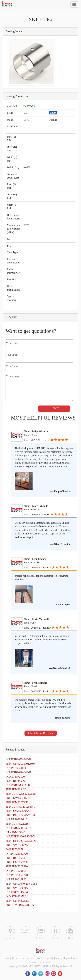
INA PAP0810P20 (16, 879)
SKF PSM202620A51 (18, 811)
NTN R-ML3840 (15, 832)
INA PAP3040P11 (16, 768)
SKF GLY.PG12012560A (20, 807)
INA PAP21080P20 (17, 854)
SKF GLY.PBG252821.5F (20, 905)
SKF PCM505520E (17, 862)
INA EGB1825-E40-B (18, 759)
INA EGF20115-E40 (17, 892)
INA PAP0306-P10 (16, 819)
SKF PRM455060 (16, 781)
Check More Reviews (40, 733)
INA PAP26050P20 (17, 875)
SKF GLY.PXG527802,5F (20, 794)
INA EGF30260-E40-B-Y (20, 836)
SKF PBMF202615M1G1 (20, 815)
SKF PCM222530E (17, 802)
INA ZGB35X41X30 (18, 785)
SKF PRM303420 (16, 789)
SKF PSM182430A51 (18, 888)
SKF (26, 113)
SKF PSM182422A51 (18, 845)
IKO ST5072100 (15, 777)
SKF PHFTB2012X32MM (21, 841)
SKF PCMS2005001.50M (20, 764)
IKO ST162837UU (16, 896)
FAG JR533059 (14, 849)
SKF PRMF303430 (17, 866)
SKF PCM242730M (17, 901)
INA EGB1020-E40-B (18, 772)
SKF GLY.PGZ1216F (18, 824)
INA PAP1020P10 (16, 871)
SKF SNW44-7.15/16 (18, 798)
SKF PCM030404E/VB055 (21, 884)
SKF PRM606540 (16, 858)
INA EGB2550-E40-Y (18, 828)
